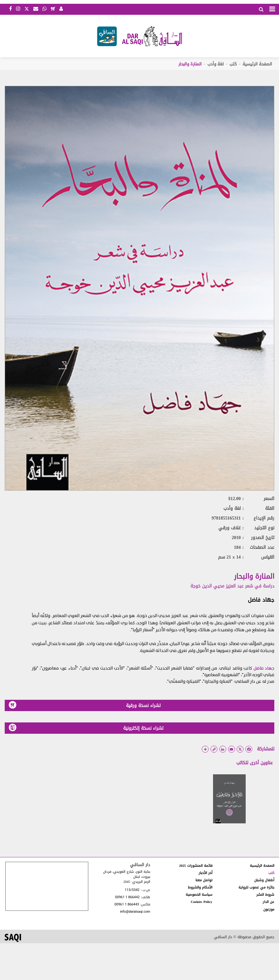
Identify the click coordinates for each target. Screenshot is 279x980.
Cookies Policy (202, 902)
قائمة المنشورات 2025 (196, 866)
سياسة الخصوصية (199, 895)
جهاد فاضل (261, 600)
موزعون (269, 909)
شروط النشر (265, 895)
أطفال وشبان (264, 880)
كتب (233, 64)
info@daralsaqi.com (135, 912)
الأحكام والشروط (200, 887)
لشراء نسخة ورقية (85, 705)
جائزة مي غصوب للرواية (256, 887)
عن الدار (268, 902)
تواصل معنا (204, 880)
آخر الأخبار (205, 873)
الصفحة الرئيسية (257, 64)
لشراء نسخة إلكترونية (86, 728)
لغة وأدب (216, 64)
